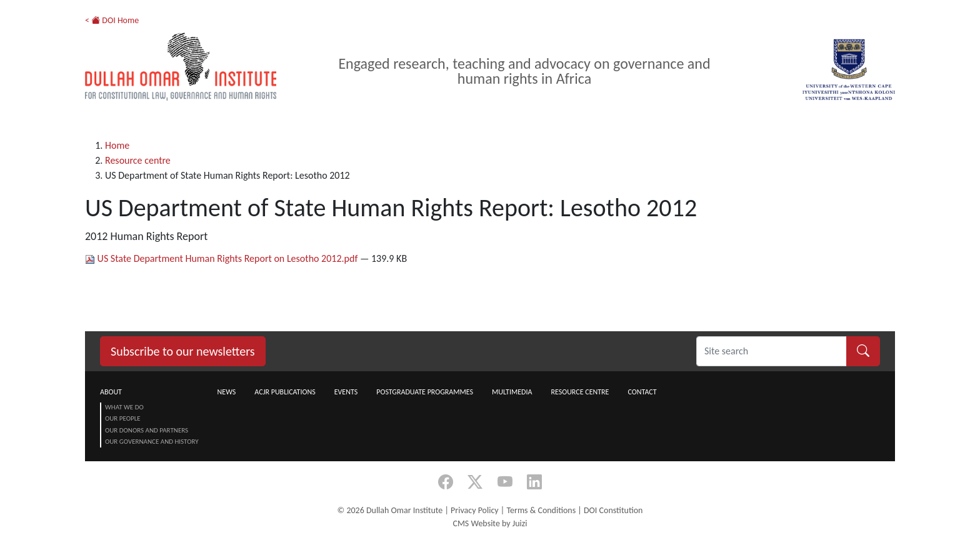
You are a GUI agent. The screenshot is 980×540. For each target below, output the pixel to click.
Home (117, 145)
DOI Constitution (613, 510)
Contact (642, 392)
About (111, 392)
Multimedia (512, 392)
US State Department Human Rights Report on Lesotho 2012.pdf (222, 258)
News (227, 392)
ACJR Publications (285, 392)
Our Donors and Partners (147, 430)
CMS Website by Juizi (490, 523)
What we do (124, 407)
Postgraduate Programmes (425, 392)
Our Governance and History (152, 442)
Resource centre (138, 160)
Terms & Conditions (541, 510)
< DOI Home (112, 20)
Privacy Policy (475, 510)
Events (346, 392)
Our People (123, 418)
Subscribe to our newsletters (183, 351)
